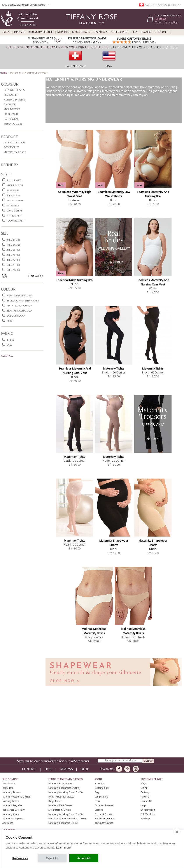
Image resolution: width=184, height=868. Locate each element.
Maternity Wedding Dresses (16, 797)
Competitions (101, 797)
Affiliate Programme (104, 819)
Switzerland (75, 66)
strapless (13, 190)
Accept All (84, 858)
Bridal (6, 32)
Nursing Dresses (14, 99)
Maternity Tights (114, 368)
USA (109, 66)
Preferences (20, 858)
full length (15, 180)
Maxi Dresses (12, 109)
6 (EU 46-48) (13, 270)
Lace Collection (14, 142)
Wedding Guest (14, 124)
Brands (146, 32)
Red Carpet (11, 95)
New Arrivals (9, 783)
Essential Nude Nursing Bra (74, 280)
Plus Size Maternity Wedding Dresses (67, 819)
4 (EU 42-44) (13, 260)
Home (4, 73)
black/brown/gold (19, 311)
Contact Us (146, 801)
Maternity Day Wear (13, 805)
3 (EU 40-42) (13, 255)
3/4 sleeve (13, 205)
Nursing (63, 32)
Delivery (145, 792)
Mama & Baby (81, 32)
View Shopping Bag (166, 22)
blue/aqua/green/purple (23, 300)
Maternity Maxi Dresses (60, 805)
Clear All (7, 356)
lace (9, 345)
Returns (145, 797)
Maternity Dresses (11, 792)
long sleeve (14, 210)
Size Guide (35, 276)
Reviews (67, 769)
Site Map (145, 819)
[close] (177, 832)
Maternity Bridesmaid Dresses (63, 823)
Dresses (19, 32)
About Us (99, 783)
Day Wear (10, 104)
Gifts (134, 32)
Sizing (144, 788)
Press (97, 801)
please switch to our (136, 47)
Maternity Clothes (41, 32)
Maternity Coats (15, 152)
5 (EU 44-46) (13, 265)
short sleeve (15, 200)
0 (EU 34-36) (13, 240)
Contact (29, 769)
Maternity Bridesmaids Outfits (64, 788)
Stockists (99, 810)
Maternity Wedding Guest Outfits (66, 792)
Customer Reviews (104, 805)
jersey (10, 340)
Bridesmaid (11, 114)
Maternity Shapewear (13, 819)
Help (48, 769)
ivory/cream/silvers (20, 295)
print (10, 321)
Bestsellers (8, 788)
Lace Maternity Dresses (60, 810)
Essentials (101, 32)
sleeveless (13, 195)
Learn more (63, 848)
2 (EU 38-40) (13, 250)
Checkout (162, 32)
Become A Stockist (103, 814)
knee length (15, 185)
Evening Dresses (14, 90)
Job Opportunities (104, 823)
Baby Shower (55, 801)
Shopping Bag (148, 810)
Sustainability (102, 788)
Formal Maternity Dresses (61, 797)
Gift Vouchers (148, 814)
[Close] (172, 47)
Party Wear (11, 119)
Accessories (119, 32)
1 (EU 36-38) (13, 245)
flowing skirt (16, 221)
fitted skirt (14, 216)
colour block (16, 316)
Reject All (52, 858)
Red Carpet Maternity (13, 810)
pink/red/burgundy (19, 305)
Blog (85, 769)
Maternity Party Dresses (60, 783)
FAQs (143, 783)
